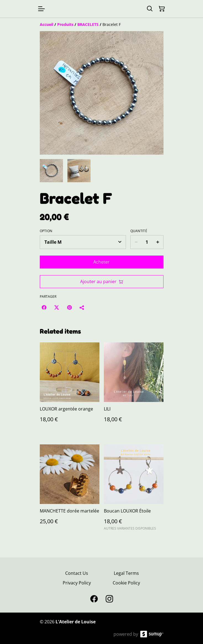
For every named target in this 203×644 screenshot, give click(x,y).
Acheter (101, 262)
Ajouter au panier (102, 281)
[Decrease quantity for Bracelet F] (136, 242)
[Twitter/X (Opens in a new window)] (57, 307)
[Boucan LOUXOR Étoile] (134, 490)
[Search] (150, 9)
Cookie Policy (126, 583)
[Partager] (82, 307)
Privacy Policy (77, 583)
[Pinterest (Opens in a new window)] (69, 307)
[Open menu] (41, 9)
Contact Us (77, 573)
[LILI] (134, 388)
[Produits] (65, 24)
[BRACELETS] (88, 24)
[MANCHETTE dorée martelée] (70, 490)
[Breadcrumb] (102, 25)
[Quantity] (147, 242)
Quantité (139, 231)
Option (46, 231)
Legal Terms (126, 573)
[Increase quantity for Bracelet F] (158, 242)
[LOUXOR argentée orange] (70, 388)
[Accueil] (47, 24)
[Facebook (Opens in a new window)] (44, 307)
